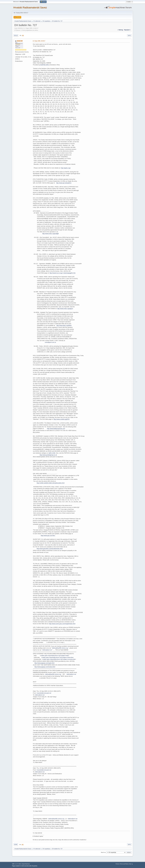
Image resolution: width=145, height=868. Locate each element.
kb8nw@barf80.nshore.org (60, 648)
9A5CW (20, 41)
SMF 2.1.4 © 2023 (17, 864)
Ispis (129, 36)
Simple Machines (26, 864)
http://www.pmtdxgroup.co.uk (48, 455)
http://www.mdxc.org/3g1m (65, 309)
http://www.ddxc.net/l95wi (64, 325)
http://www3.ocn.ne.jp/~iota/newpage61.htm (62, 273)
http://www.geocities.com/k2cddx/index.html (50, 549)
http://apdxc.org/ (66, 168)
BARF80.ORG (45, 65)
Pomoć (117, 864)
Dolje (16, 36)
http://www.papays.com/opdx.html (44, 663)
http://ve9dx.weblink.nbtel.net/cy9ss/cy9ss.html (51, 483)
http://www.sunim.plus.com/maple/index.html (62, 624)
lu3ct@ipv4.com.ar (50, 342)
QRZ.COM (52, 453)
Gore (16, 845)
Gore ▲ (131, 864)
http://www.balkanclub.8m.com (56, 429)
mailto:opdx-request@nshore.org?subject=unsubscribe (59, 659)
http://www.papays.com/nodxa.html (45, 667)
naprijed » (127, 30)
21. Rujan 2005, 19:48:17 (39, 41)
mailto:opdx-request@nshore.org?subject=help (55, 656)
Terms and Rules (124, 864)
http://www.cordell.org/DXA (62, 419)
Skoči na (103, 852)
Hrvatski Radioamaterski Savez (30, 7)
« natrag (120, 30)
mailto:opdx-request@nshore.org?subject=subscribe (57, 657)
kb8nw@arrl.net (47, 650)
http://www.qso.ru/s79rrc (48, 536)
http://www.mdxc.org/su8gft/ (51, 234)
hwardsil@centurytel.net (44, 693)
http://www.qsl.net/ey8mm (64, 183)
